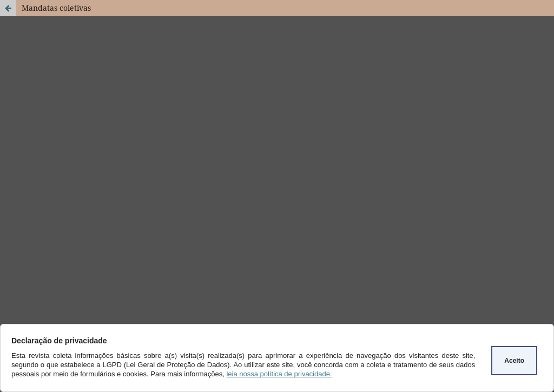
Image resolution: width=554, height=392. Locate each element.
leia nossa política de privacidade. (279, 374)
